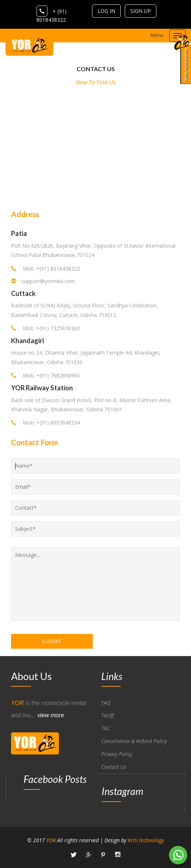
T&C (106, 728)
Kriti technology (146, 840)
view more (51, 715)
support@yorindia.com (48, 281)
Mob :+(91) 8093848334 (45, 423)
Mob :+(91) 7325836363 (45, 328)
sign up (141, 11)
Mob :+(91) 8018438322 (45, 269)
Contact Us (114, 767)
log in (106, 11)
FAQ (106, 703)
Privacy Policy (117, 754)
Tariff (107, 715)
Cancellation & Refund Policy (134, 741)
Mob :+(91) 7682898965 (45, 375)
